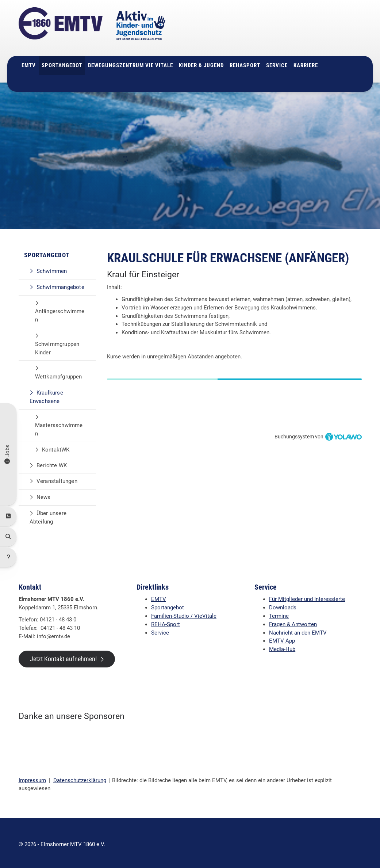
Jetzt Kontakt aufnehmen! (63, 657)
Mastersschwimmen (59, 427)
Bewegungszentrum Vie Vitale (130, 63)
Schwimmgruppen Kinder (57, 346)
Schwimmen (52, 269)
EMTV (29, 63)
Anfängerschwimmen (60, 313)
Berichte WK (52, 463)
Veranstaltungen (57, 479)
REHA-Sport (166, 622)
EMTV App (282, 639)
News (44, 495)
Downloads (283, 605)
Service (277, 63)
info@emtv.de (293, 40)
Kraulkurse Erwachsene (46, 394)
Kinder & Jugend (201, 63)
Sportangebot (62, 63)
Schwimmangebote (60, 285)
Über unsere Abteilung (48, 515)
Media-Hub (282, 647)
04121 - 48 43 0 (299, 31)
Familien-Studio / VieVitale (184, 613)
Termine (279, 613)
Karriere (306, 63)
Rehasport (245, 63)
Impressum (32, 778)
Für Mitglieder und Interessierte (307, 597)
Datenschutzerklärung (80, 778)
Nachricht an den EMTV (298, 630)
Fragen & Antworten (293, 622)
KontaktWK (56, 447)
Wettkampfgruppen (59, 374)
